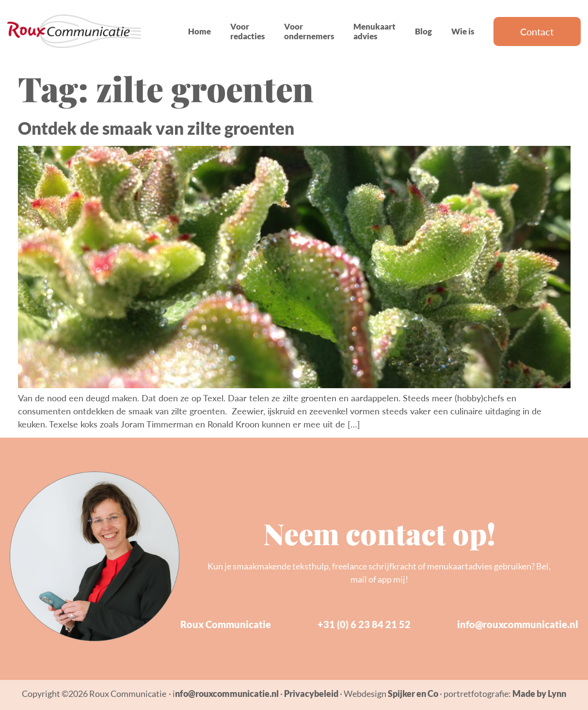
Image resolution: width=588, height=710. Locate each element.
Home (199, 31)
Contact (537, 32)
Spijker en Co (413, 694)
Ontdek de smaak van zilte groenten (156, 128)
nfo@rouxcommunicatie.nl (227, 694)
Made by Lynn (539, 694)
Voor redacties (247, 31)
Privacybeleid (311, 694)
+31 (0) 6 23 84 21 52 (364, 624)
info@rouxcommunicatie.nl (518, 624)
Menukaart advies (374, 31)
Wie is (463, 31)
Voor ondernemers (309, 31)
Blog (423, 31)
